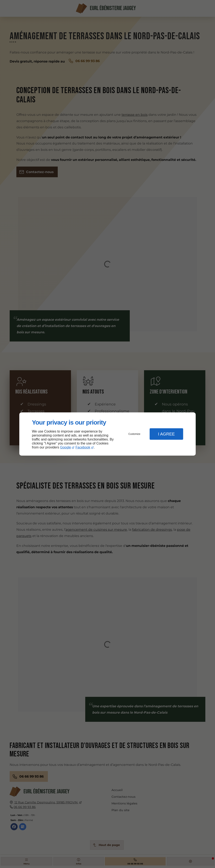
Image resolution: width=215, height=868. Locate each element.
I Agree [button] (166, 434)
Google (66, 447)
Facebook (83, 447)
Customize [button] (134, 434)
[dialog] (107, 434)
